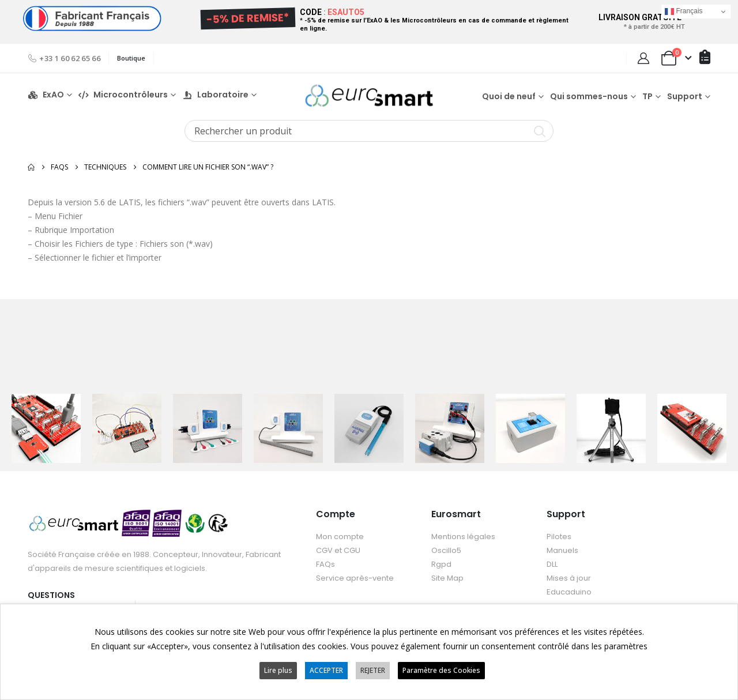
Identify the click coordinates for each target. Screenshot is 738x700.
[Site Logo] (369, 95)
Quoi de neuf (509, 96)
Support (685, 96)
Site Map (447, 578)
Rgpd (441, 564)
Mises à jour (569, 578)
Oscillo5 (446, 550)
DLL (552, 564)
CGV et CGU (338, 550)
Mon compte (340, 537)
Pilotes (559, 537)
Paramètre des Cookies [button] (441, 670)
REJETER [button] (373, 670)
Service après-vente (355, 578)
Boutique (131, 58)
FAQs (325, 564)
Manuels (562, 550)
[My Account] (643, 58)
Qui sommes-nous (589, 96)
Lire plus (278, 670)
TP (647, 96)
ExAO (46, 95)
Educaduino (569, 592)
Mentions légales (463, 537)
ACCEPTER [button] (326, 670)
